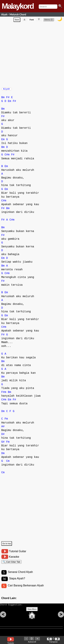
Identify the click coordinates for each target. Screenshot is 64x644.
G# (3, 444)
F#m (4, 394)
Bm (3, 99)
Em (9, 103)
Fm (6, 421)
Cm (8, 463)
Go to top (7, 545)
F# (8, 99)
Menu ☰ (49, 20)
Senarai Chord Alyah (20, 575)
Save (17, 20)
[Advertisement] (32, 55)
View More (32, 614)
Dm (3, 413)
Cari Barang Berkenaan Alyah (26, 589)
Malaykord (18, 6)
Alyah (7, 90)
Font (32, 20)
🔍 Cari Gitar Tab (12, 564)
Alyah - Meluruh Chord (14, 14)
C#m (7, 156)
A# (3, 428)
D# (3, 436)
